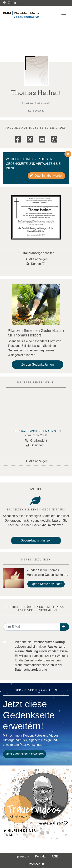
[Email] (42, 139)
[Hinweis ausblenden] (68, 154)
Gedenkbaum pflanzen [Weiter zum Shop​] (36, 540)
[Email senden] (31, 627)
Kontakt (40, 856)
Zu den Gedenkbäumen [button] (37, 365)
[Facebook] (18, 139)
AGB (55, 856)
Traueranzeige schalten (36, 253)
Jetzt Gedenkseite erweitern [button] (25, 754)
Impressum (21, 856)
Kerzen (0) (36, 264)
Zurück (10, 3)
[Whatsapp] (54, 139)
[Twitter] (30, 139)
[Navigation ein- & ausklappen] (64, 14)
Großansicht (36, 441)
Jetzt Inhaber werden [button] (47, 176)
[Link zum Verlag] (26, 14)
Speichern (35, 445)
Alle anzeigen (36, 259)
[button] (64, 627)
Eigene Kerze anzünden (46, 584)
